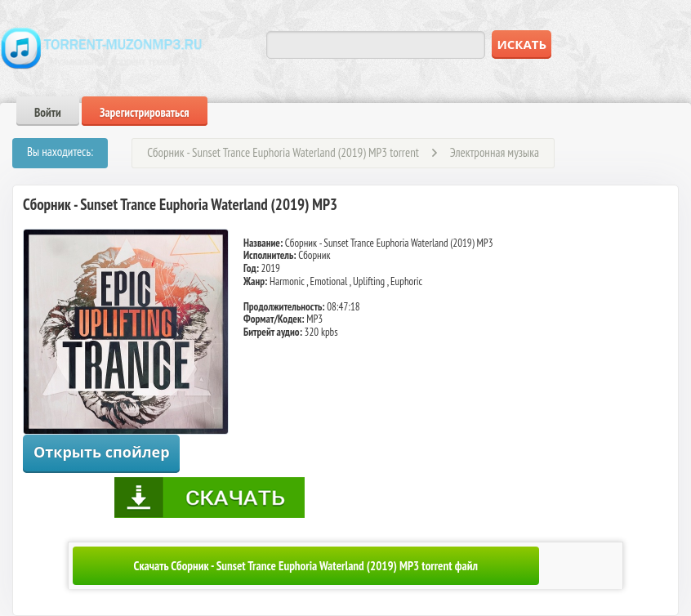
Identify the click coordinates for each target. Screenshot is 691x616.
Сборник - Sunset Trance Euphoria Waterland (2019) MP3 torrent (283, 152)
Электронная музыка (495, 152)
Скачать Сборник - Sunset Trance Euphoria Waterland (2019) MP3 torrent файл (306, 566)
